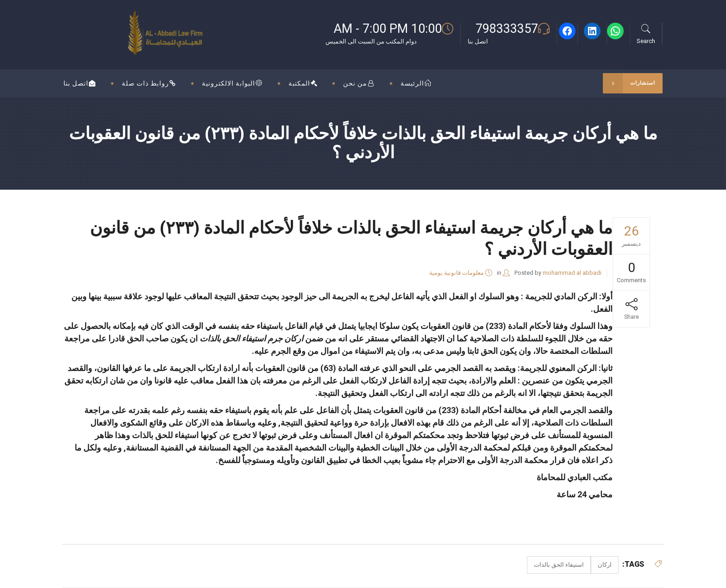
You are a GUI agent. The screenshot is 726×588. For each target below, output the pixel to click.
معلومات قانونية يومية (457, 273)
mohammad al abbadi (572, 273)
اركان (605, 565)
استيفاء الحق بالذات (559, 565)
